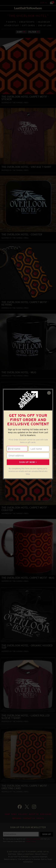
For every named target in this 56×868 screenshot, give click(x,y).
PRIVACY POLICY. (41, 854)
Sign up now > (28, 462)
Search (9, 3)
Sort (20, 32)
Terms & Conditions (33, 839)
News (14, 814)
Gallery (23, 814)
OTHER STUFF (12, 26)
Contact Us (29, 818)
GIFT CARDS (29, 26)
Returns (17, 818)
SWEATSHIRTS (27, 22)
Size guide (46, 814)
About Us (34, 814)
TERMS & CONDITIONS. (26, 854)
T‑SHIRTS (11, 22)
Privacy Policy (31, 841)
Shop (7, 814)
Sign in (44, 3)
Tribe (19, 859)
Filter (32, 32)
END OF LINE (45, 26)
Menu (3, 3)
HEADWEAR (44, 22)
